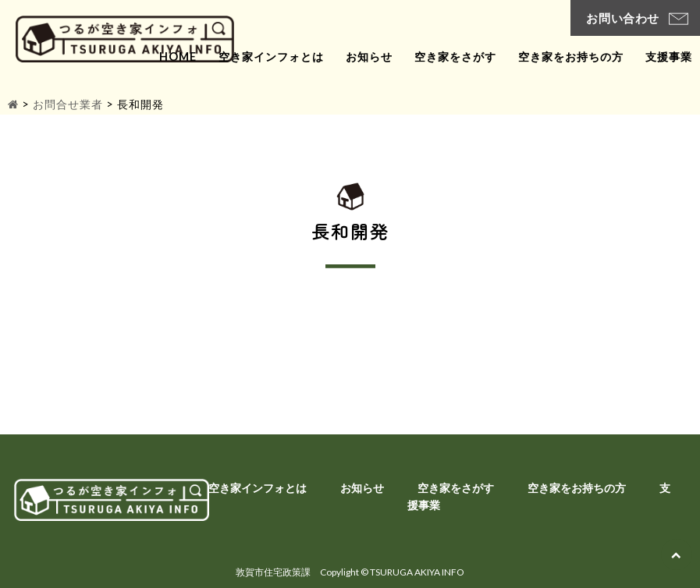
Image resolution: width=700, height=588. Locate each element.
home (178, 57)
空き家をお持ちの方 (571, 57)
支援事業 (669, 57)
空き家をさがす (455, 57)
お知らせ (369, 57)
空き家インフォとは (271, 57)
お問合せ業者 (68, 104)
